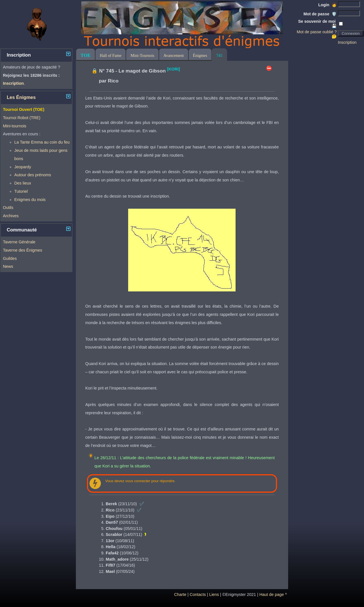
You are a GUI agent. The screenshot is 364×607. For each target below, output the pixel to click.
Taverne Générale (19, 242)
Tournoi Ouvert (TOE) (24, 109)
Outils (8, 208)
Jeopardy (23, 167)
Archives (11, 216)
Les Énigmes (21, 97)
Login (327, 5)
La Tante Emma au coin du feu (42, 142)
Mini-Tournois (142, 55)
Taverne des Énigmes (22, 250)
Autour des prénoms (33, 175)
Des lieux (23, 183)
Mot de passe (320, 14)
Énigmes (200, 55)
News (8, 266)
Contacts (198, 594)
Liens (214, 594)
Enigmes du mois (30, 200)
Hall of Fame (111, 55)
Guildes (10, 258)
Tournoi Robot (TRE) (22, 118)
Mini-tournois (14, 126)
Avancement (174, 55)
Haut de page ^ (273, 594)
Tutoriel (21, 191)
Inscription (347, 42)
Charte (180, 594)
